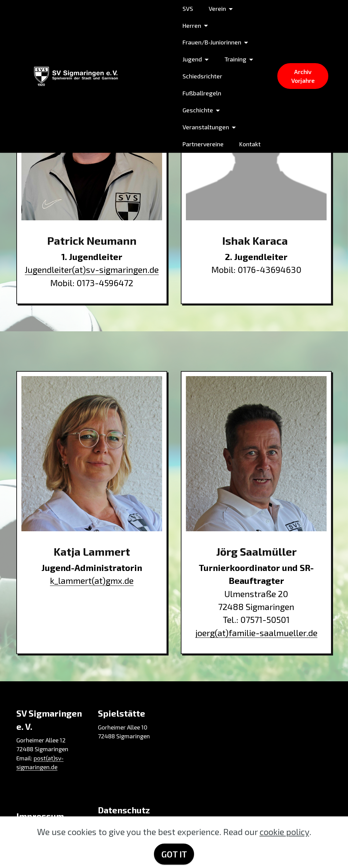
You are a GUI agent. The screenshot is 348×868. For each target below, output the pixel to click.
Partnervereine (203, 144)
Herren (192, 25)
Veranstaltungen (206, 127)
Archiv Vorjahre (303, 76)
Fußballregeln (202, 93)
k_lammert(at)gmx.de (92, 580)
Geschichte (198, 110)
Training (235, 59)
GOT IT (174, 854)
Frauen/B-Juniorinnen (212, 42)
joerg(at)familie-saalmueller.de (256, 633)
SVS (188, 8)
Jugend (192, 59)
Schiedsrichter (202, 76)
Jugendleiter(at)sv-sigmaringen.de (92, 269)
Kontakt (250, 144)
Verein (217, 8)
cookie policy (284, 832)
